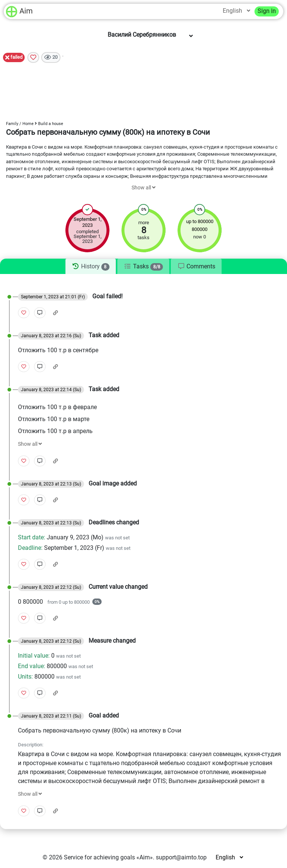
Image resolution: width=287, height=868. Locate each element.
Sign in (267, 11)
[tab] (91, 267)
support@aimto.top (181, 857)
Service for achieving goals (99, 857)
